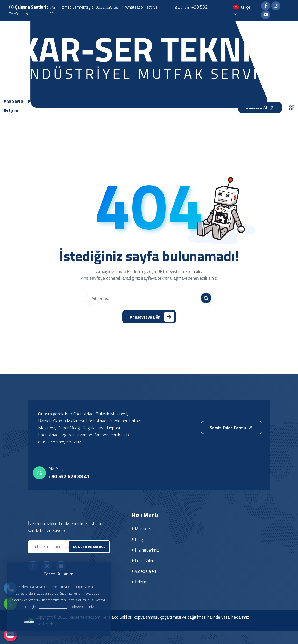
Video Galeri (144, 571)
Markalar (141, 529)
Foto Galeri (143, 561)
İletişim (140, 582)
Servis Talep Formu (232, 428)
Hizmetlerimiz (146, 550)
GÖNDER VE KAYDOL (89, 547)
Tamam (29, 622)
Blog (137, 539)
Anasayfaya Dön (152, 317)
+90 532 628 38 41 (69, 476)
